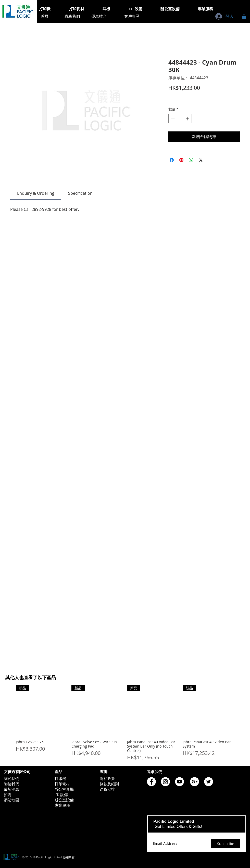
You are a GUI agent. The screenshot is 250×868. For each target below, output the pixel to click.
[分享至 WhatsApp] (191, 160)
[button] (244, 17)
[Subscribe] (226, 844)
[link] (36, 193)
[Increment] (188, 119)
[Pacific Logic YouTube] (179, 782)
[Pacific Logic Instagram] (165, 782)
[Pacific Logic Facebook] (151, 782)
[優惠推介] (99, 16)
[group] (124, 723)
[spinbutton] (180, 119)
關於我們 (11, 778)
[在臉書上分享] (172, 160)
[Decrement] (172, 119)
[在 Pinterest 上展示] (181, 160)
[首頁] (45, 16)
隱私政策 (107, 778)
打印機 (60, 778)
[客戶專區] (132, 16)
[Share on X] (201, 160)
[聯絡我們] (72, 16)
